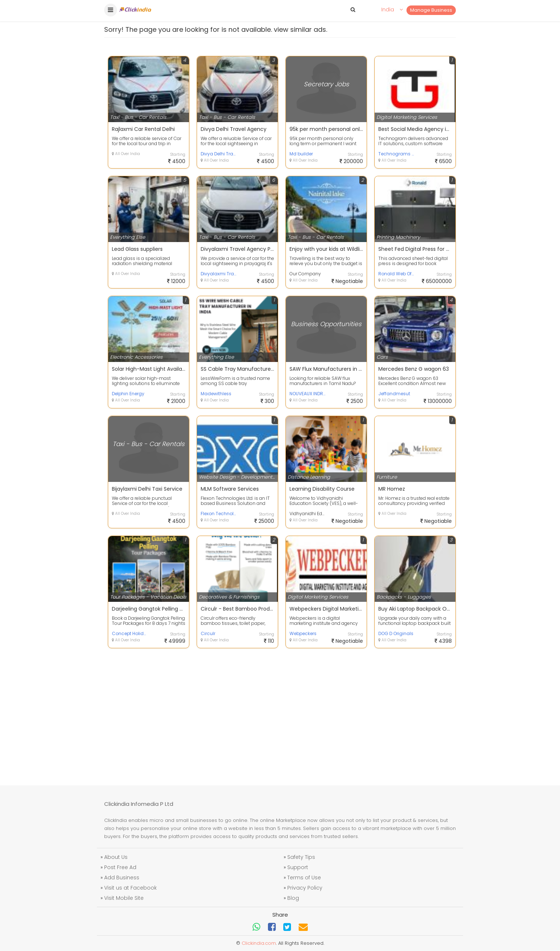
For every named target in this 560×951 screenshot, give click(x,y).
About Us (116, 857)
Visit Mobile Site (124, 898)
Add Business (122, 878)
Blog (293, 898)
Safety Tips (301, 857)
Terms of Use (304, 878)
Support (298, 867)
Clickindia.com (259, 943)
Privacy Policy (305, 888)
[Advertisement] (280, 712)
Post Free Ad (120, 867)
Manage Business (431, 10)
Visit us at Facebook (130, 888)
